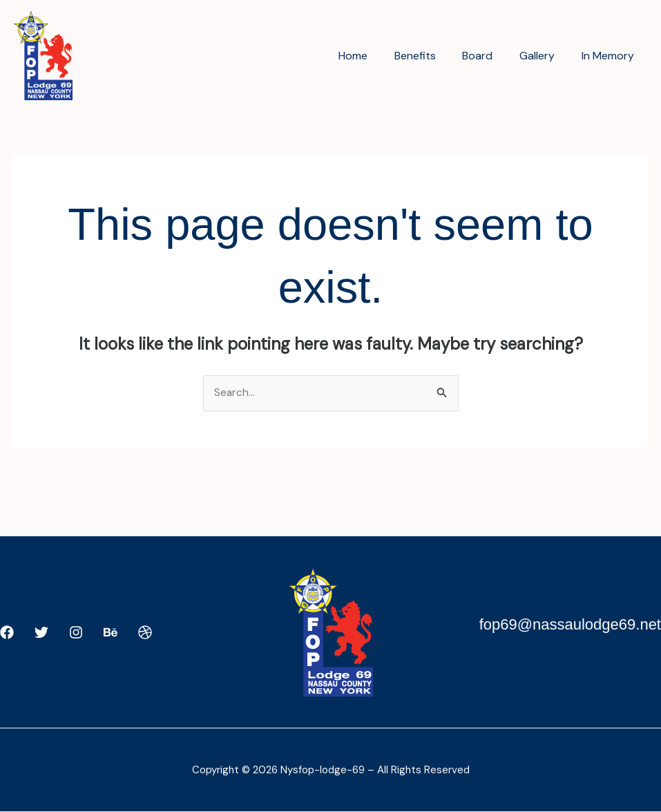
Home (374, 56)
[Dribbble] (145, 633)
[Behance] (111, 633)
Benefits (431, 56)
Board (489, 56)
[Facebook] (7, 633)
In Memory (610, 56)
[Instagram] (76, 633)
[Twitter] (41, 633)
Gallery (544, 56)
